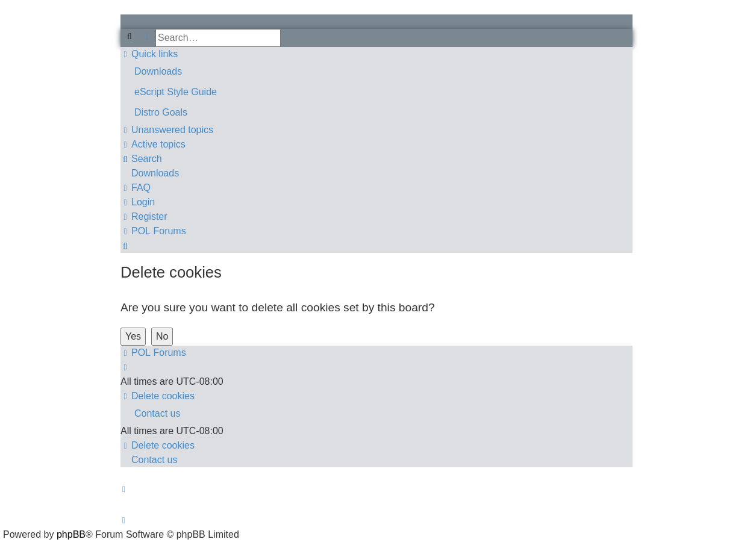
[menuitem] (377, 72)
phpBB (71, 534)
